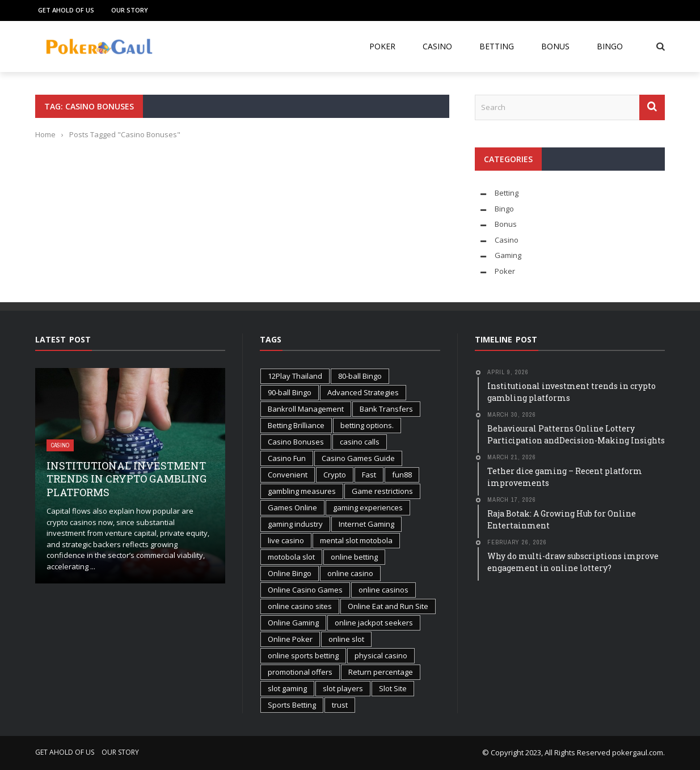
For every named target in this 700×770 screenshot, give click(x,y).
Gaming (508, 255)
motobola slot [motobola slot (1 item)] (291, 557)
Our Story (130, 10)
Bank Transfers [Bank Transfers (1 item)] (386, 409)
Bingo (610, 46)
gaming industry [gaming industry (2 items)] (295, 524)
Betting (497, 46)
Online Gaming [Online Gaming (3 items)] (293, 623)
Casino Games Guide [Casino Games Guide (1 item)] (358, 458)
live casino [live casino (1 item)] (286, 540)
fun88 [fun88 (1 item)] (402, 475)
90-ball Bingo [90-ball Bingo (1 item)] (290, 392)
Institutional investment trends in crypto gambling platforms (126, 479)
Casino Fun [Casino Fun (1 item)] (287, 458)
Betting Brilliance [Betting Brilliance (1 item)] (296, 425)
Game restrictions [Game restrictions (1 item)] (382, 491)
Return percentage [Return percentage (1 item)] (381, 672)
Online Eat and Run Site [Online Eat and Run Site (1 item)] (388, 606)
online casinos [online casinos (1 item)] (383, 590)
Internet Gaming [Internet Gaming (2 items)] (366, 524)
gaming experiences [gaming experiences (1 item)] (368, 507)
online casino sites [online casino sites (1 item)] (300, 606)
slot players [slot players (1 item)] (343, 688)
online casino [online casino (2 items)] (350, 573)
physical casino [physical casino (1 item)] (381, 655)
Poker (382, 46)
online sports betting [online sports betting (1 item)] (303, 655)
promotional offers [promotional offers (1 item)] (300, 672)
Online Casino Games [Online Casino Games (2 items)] (305, 590)
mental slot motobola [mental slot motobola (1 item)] (356, 540)
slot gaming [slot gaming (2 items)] (287, 688)
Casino (437, 46)
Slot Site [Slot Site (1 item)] (393, 688)
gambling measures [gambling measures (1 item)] (302, 491)
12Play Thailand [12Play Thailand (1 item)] (295, 376)
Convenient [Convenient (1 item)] (288, 475)
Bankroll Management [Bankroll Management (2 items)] (306, 409)
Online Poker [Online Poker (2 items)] (290, 639)
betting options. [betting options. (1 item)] (367, 425)
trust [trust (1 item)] (340, 705)
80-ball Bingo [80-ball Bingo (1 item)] (360, 376)
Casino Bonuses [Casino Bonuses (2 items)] (296, 442)
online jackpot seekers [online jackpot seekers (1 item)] (374, 623)
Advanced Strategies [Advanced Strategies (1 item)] (363, 392)
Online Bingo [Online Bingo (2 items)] (290, 573)
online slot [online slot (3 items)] (346, 639)
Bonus (555, 46)
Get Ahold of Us (66, 10)
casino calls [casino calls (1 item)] (360, 442)
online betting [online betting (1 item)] (354, 557)
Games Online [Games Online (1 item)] (292, 507)
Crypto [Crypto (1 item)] (335, 475)
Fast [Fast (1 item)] (369, 475)
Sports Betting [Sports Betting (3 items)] (292, 705)
